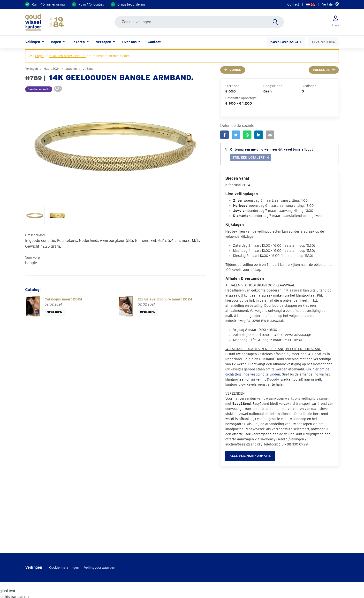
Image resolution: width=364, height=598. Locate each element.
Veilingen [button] (33, 42)
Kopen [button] (57, 42)
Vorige (233, 70)
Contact (293, 4)
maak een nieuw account (67, 56)
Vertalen (330, 4)
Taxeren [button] (79, 42)
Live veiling (324, 42)
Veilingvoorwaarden (100, 567)
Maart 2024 (52, 69)
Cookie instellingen (64, 567)
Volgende (324, 70)
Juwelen (71, 69)
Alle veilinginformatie (250, 456)
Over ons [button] (130, 42)
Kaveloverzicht (286, 42)
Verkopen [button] (104, 42)
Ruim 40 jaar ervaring (48, 4)
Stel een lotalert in (251, 157)
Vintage (88, 69)
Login (39, 56)
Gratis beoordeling (131, 4)
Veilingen (31, 69)
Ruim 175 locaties (91, 4)
